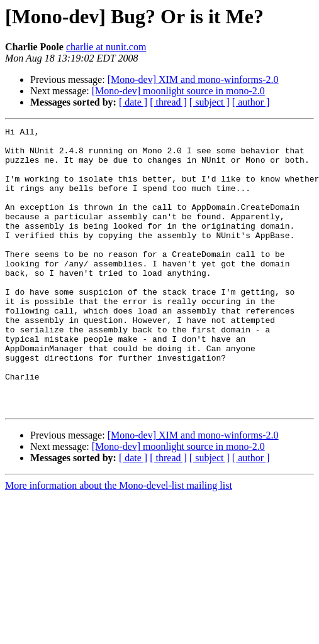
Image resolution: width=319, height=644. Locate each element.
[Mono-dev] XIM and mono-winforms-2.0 (193, 79)
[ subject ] (210, 102)
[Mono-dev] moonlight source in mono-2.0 (178, 91)
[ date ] (133, 102)
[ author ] (251, 102)
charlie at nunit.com (106, 47)
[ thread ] (168, 102)
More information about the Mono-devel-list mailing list (119, 542)
